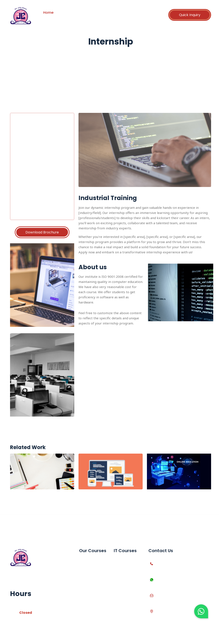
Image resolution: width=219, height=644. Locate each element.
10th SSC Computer (87, 586)
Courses (88, 13)
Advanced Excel (92, 568)
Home (48, 13)
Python (119, 576)
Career (131, 13)
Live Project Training (88, 608)
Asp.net (120, 590)
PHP (117, 583)
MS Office (87, 561)
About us (67, 13)
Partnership (110, 13)
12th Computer (91, 597)
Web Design (123, 597)
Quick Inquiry (190, 15)
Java (118, 605)
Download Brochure (42, 232)
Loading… (48, 166)
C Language (123, 561)
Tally (83, 576)
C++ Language (126, 568)
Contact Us (55, 18)
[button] (201, 611)
